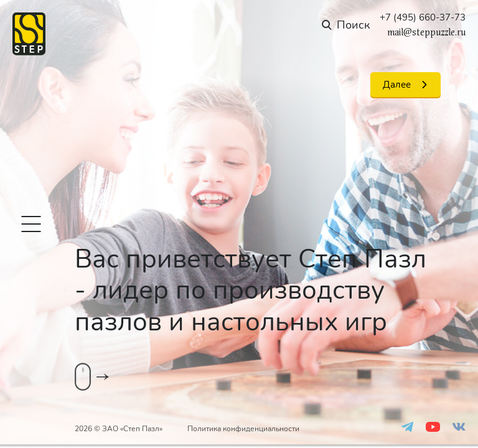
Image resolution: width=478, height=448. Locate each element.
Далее (397, 85)
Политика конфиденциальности (243, 429)
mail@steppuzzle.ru (426, 32)
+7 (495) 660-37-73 (423, 18)
